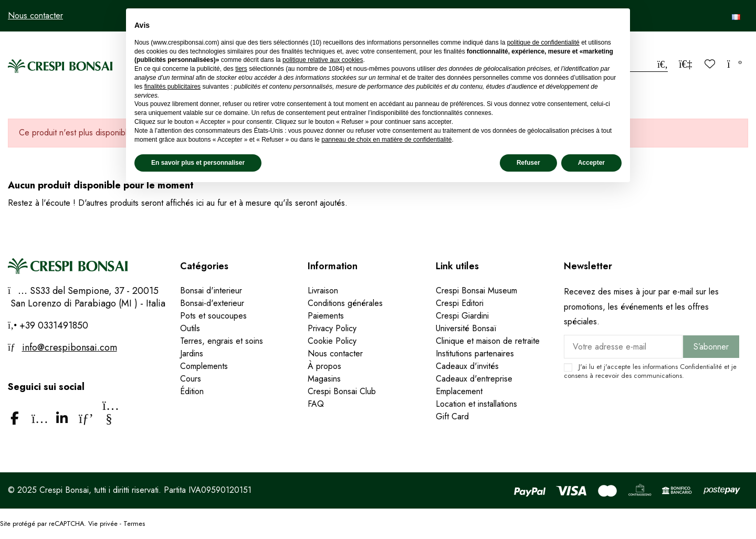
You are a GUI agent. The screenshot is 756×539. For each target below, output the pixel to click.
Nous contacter (35, 15)
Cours (191, 379)
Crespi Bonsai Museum (476, 290)
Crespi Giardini (462, 316)
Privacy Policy (332, 328)
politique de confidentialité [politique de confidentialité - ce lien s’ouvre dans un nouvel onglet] (543, 43)
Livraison (323, 290)
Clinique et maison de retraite (488, 341)
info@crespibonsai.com (70, 347)
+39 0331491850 (52, 325)
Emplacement (459, 391)
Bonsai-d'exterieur (212, 303)
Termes (134, 524)
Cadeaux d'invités (467, 366)
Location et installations (476, 404)
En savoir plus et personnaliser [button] (198, 163)
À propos (324, 366)
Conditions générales (345, 303)
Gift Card (452, 416)
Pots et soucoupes (213, 316)
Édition (192, 391)
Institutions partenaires (475, 353)
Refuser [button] (528, 163)
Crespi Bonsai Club (342, 391)
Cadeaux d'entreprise (474, 379)
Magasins (324, 379)
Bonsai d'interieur (211, 290)
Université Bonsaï (466, 328)
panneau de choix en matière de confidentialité (386, 140)
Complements (204, 366)
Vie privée (103, 524)
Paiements (326, 316)
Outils (190, 328)
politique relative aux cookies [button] (323, 60)
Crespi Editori (460, 303)
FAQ (316, 404)
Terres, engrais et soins (222, 341)
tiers (241, 69)
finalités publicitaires (172, 87)
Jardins (192, 353)
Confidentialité (701, 367)
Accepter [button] (591, 163)
